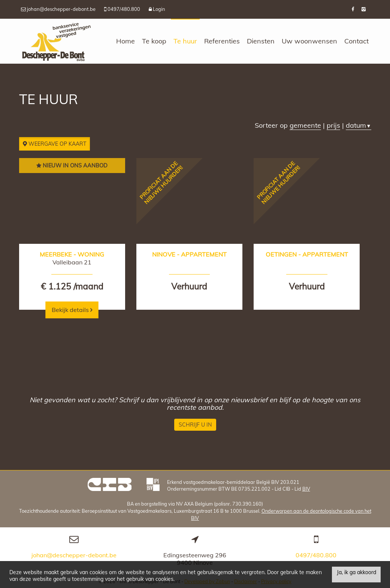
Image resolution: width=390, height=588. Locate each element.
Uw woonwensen (309, 41)
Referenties (222, 41)
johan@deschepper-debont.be (74, 554)
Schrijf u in (195, 423)
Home (126, 41)
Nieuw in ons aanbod (72, 166)
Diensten (261, 41)
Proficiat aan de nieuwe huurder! (161, 183)
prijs (333, 125)
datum (358, 125)
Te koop (154, 41)
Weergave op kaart (55, 144)
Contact (356, 41)
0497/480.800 (316, 554)
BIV (306, 487)
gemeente (305, 125)
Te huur (185, 41)
